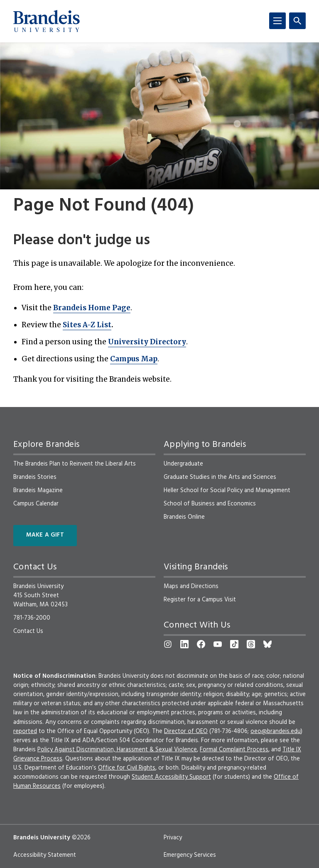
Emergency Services (190, 855)
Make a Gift (45, 535)
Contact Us (28, 631)
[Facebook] (201, 644)
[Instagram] (168, 644)
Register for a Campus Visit (200, 600)
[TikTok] (234, 644)
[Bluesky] (267, 644)
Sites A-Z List (87, 325)
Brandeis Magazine (38, 490)
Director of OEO (186, 731)
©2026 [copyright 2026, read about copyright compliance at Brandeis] (81, 838)
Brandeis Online (184, 517)
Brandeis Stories (35, 477)
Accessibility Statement (45, 855)
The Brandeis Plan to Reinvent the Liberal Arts (75, 464)
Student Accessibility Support (171, 777)
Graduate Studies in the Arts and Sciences (220, 477)
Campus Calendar (36, 504)
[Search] (297, 21)
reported (25, 731)
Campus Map (134, 359)
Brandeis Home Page (92, 308)
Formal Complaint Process (234, 750)
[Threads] (251, 644)
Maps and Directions (191, 586)
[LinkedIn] (184, 644)
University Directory (147, 342)
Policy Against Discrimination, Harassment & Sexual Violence (117, 750)
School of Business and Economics (210, 504)
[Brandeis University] (47, 21)
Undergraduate (183, 464)
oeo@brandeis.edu (276, 731)
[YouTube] (218, 644)
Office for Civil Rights (127, 768)
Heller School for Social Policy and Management (227, 490)
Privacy (173, 838)
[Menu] (277, 21)
